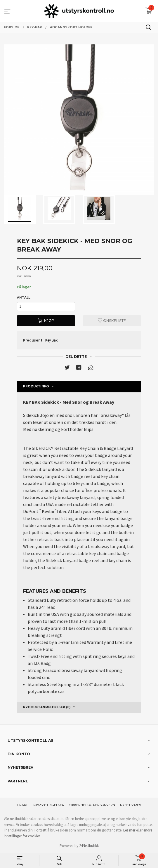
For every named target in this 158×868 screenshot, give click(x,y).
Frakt (22, 805)
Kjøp (46, 321)
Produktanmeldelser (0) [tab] (47, 707)
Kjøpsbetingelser (48, 805)
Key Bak (51, 340)
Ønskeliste (112, 321)
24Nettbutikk (89, 846)
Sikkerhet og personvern (92, 805)
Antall (24, 298)
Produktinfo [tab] (36, 386)
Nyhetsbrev (131, 805)
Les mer (129, 830)
